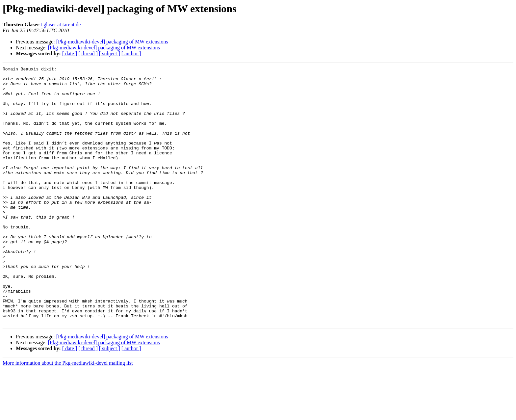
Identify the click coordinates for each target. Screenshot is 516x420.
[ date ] (70, 53)
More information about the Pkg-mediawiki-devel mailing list (68, 414)
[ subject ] (110, 53)
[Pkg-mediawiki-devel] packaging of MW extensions (112, 42)
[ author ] (131, 53)
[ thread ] (88, 53)
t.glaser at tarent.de (61, 25)
